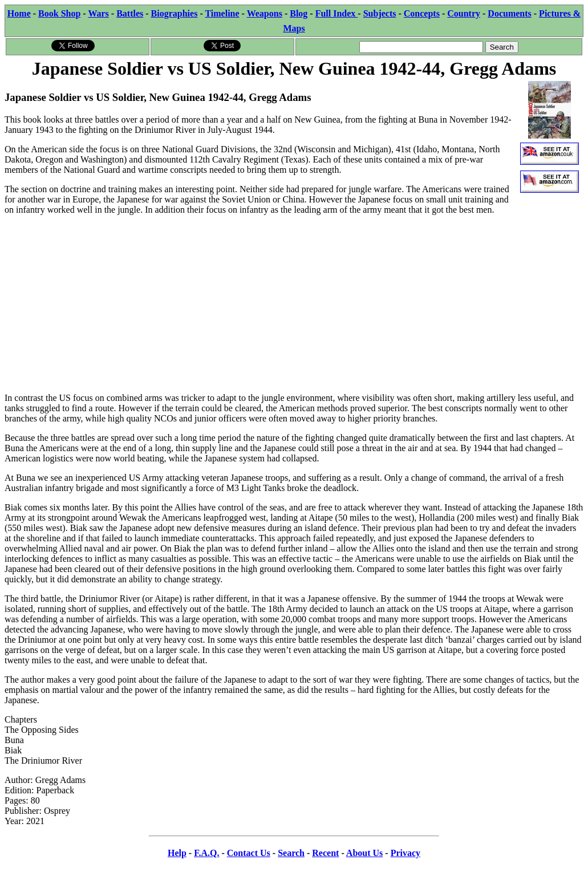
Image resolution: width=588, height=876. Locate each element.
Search (291, 853)
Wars (98, 13)
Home (19, 13)
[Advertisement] (294, 304)
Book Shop (59, 13)
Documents (509, 13)
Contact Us (249, 853)
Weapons (265, 13)
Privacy (405, 853)
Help (177, 853)
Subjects (380, 13)
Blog (299, 13)
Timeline (222, 13)
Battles (130, 13)
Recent (325, 853)
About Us (364, 853)
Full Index (337, 13)
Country (464, 13)
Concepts (422, 13)
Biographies (175, 13)
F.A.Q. (206, 853)
